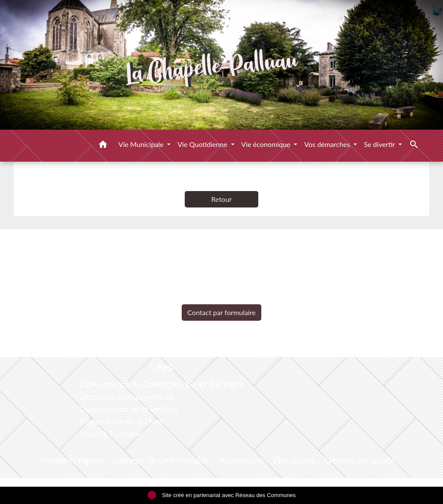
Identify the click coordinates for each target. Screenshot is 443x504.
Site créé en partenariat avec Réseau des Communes (222, 495)
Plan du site (295, 460)
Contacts (222, 244)
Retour (221, 199)
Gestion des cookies (362, 460)
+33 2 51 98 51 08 (221, 298)
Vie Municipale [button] (142, 144)
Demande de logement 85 (127, 397)
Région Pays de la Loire (122, 421)
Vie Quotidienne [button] (203, 144)
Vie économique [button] (267, 144)
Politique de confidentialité (161, 460)
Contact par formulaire (221, 312)
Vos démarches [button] (328, 144)
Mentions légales (72, 460)
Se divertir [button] (380, 144)
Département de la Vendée (129, 409)
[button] (103, 146)
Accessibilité (242, 460)
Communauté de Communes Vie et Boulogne (162, 384)
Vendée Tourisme (111, 434)
